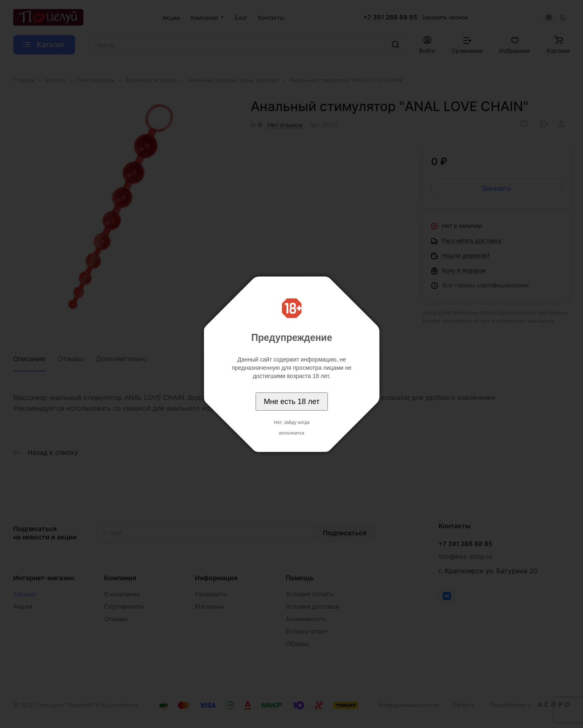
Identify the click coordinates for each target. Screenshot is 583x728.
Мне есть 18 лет (292, 402)
